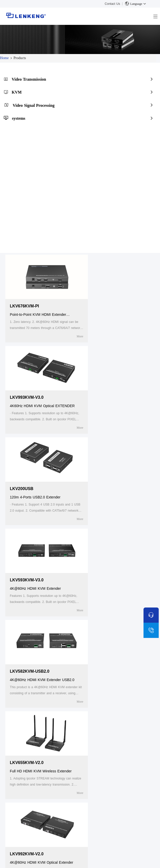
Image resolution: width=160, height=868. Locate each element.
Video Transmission (29, 79)
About (17, 745)
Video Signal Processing (34, 105)
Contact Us (112, 4)
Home (4, 58)
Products (91, 745)
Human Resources (26, 768)
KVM (17, 92)
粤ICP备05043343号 (131, 860)
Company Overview (27, 755)
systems (19, 118)
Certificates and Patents (31, 761)
